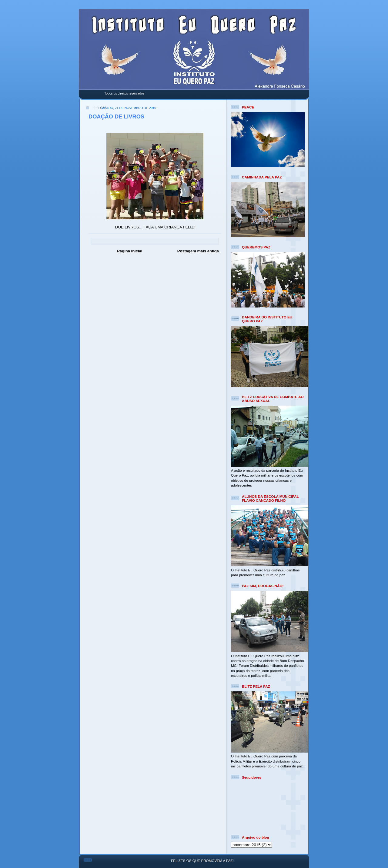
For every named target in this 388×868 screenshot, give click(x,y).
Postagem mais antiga (198, 251)
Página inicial (130, 251)
